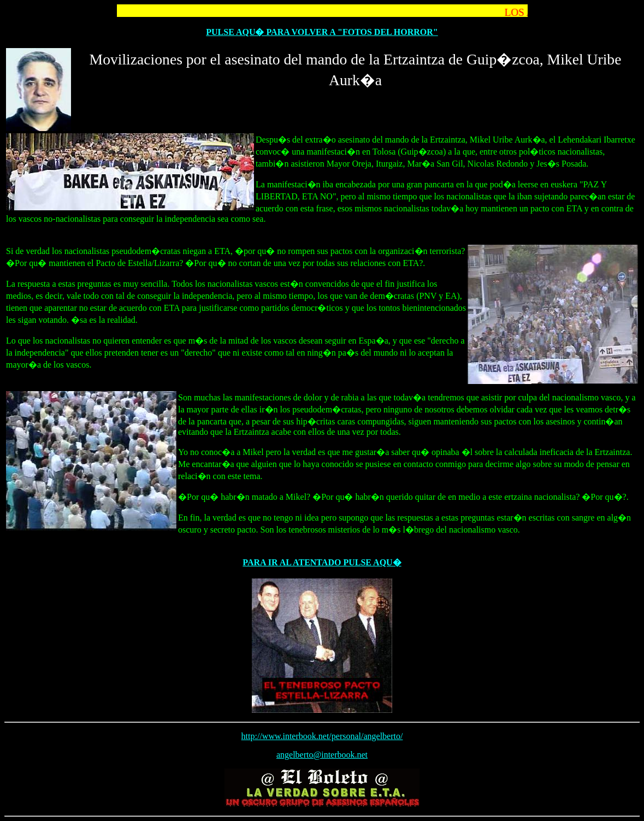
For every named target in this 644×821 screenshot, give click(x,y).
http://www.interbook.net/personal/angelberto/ (322, 736)
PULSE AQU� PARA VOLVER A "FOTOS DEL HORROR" (322, 32)
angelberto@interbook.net (322, 755)
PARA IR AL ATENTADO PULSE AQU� (322, 562)
